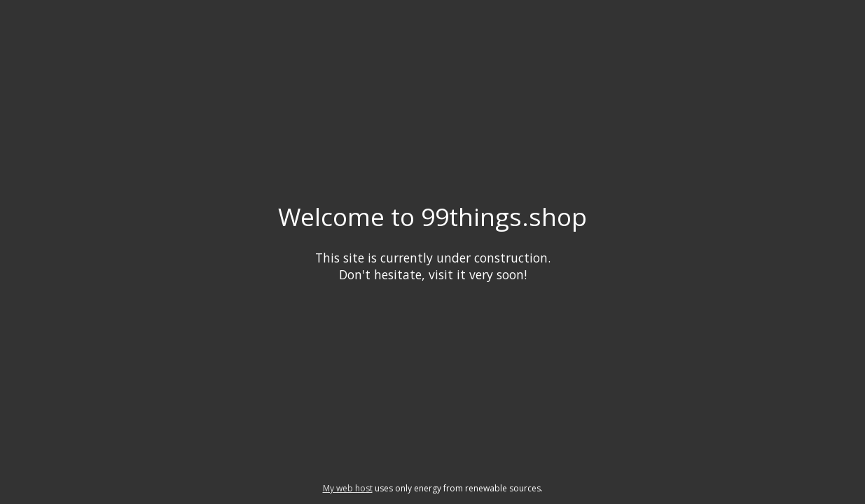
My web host (348, 488)
